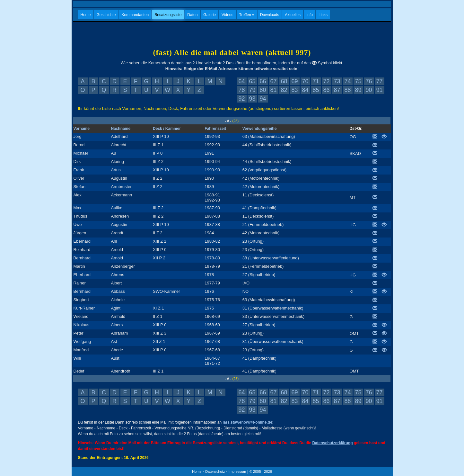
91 (379, 90)
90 (369, 90)
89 (358, 90)
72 (326, 81)
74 (347, 81)
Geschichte (106, 15)
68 (284, 81)
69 (294, 81)
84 (305, 90)
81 (273, 90)
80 (263, 90)
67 (273, 81)
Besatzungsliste (168, 15)
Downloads (270, 15)
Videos (227, 15)
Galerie (210, 15)
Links (323, 15)
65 (252, 81)
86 (326, 90)
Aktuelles (293, 15)
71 (316, 81)
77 (379, 81)
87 (337, 90)
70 (305, 81)
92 (241, 99)
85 (316, 90)
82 (284, 90)
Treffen (247, 15)
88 (347, 90)
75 (358, 81)
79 (252, 90)
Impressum (237, 472)
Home (86, 15)
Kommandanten (135, 15)
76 (369, 81)
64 (241, 81)
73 (337, 81)
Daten (192, 15)
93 (252, 99)
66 (263, 81)
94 (263, 99)
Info (310, 15)
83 (294, 90)
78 (241, 90)
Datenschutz (215, 472)
